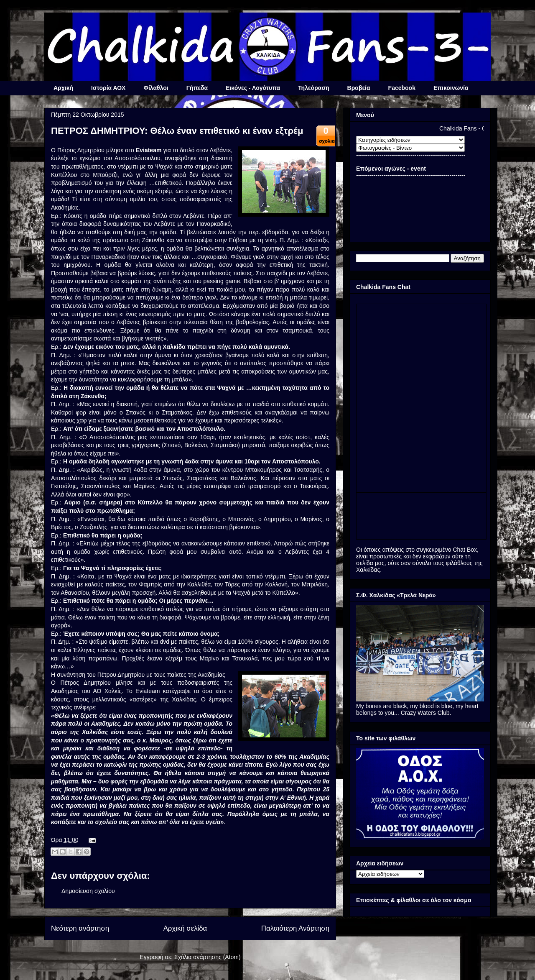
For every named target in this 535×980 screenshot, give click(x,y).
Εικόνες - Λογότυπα (253, 88)
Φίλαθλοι (156, 88)
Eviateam (149, 150)
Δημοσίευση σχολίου (88, 891)
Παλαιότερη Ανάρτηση (295, 928)
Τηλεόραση (313, 88)
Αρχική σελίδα (185, 928)
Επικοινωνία (451, 88)
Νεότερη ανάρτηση (80, 928)
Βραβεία (359, 88)
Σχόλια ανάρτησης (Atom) (208, 957)
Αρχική (63, 88)
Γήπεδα (197, 88)
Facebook (402, 88)
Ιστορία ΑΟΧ (108, 88)
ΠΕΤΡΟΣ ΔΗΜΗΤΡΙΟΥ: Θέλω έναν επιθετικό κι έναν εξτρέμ (177, 131)
